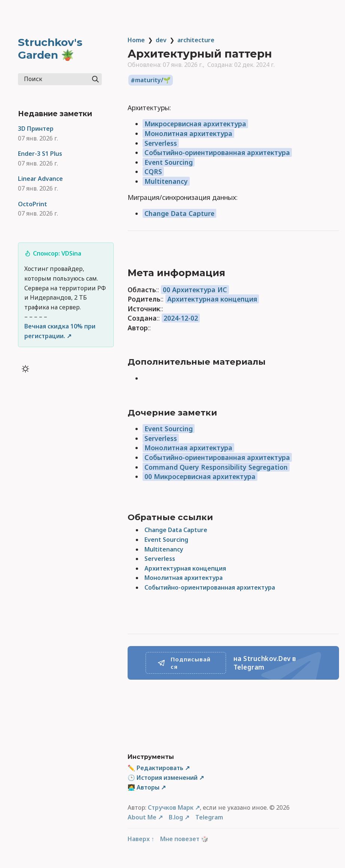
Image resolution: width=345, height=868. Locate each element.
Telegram (209, 817)
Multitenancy (166, 181)
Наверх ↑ (141, 839)
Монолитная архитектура (188, 133)
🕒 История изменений (163, 778)
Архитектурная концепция (212, 299)
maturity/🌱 (153, 80)
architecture (196, 40)
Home (136, 40)
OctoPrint (33, 204)
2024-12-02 (181, 318)
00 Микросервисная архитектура (200, 476)
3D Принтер (36, 129)
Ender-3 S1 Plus (40, 154)
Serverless (161, 143)
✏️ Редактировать (155, 768)
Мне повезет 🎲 (184, 839)
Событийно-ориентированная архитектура (217, 152)
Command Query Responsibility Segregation (216, 467)
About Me (142, 817)
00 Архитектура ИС (195, 290)
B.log (176, 817)
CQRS (153, 172)
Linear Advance (40, 179)
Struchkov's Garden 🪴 (50, 49)
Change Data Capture (179, 213)
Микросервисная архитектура (195, 124)
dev (161, 40)
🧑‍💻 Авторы (144, 787)
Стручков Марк (171, 807)
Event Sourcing (169, 162)
